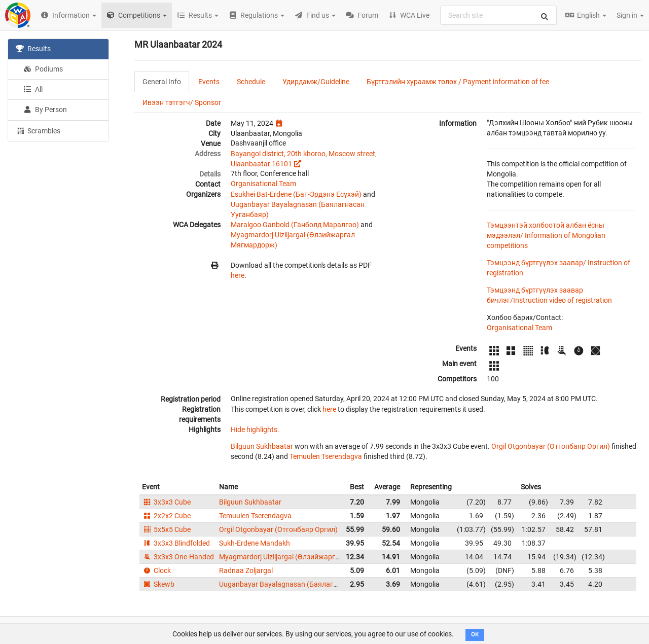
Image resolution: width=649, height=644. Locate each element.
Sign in (630, 15)
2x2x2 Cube (166, 516)
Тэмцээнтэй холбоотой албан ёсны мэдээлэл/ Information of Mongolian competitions (546, 235)
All (33, 89)
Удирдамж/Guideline (316, 82)
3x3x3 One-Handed (178, 557)
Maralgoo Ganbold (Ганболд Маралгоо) (295, 225)
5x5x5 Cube (166, 529)
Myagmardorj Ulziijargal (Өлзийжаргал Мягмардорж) (305, 557)
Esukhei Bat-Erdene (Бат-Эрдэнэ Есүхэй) (296, 194)
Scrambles (38, 130)
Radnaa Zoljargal (246, 570)
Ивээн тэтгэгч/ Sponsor (182, 102)
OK (475, 635)
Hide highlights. (255, 430)
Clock (156, 570)
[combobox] (498, 15)
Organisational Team (263, 184)
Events (209, 82)
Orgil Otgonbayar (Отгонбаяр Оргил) (551, 446)
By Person (45, 110)
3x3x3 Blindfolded (176, 543)
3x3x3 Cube (166, 502)
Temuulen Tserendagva (326, 456)
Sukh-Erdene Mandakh (255, 543)
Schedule (251, 82)
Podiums (43, 69)
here (238, 275)
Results (33, 49)
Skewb (158, 584)
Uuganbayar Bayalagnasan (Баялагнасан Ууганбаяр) (306, 584)
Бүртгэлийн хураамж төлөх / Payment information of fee (458, 82)
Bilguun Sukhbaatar (262, 446)
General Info (162, 82)
